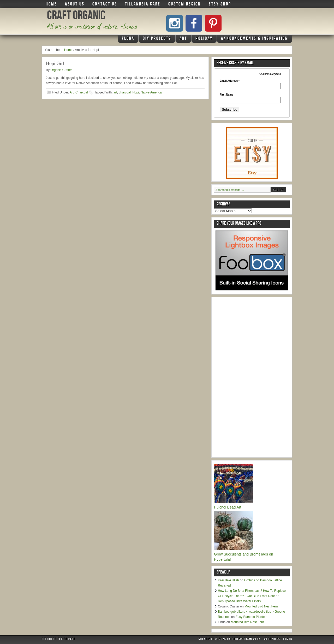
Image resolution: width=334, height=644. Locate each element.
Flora (127, 40)
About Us (75, 4)
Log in (288, 640)
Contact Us (105, 4)
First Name (226, 95)
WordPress (272, 640)
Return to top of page (59, 640)
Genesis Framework (246, 640)
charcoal (125, 92)
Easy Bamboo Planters (251, 617)
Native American (152, 92)
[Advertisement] (253, 378)
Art (183, 40)
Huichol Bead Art (228, 507)
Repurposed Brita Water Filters (239, 601)
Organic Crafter (61, 70)
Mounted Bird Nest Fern (261, 606)
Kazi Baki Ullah (228, 580)
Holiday (203, 40)
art (115, 92)
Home (51, 4)
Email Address (230, 81)
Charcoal (82, 92)
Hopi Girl (55, 63)
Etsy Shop (220, 4)
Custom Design (185, 4)
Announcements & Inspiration (255, 39)
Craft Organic (76, 17)
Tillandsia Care (143, 4)
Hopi (136, 92)
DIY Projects (156, 40)
